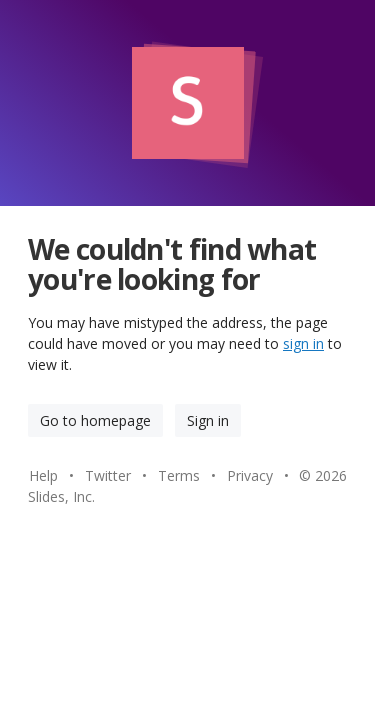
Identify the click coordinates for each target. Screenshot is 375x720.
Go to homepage (95, 420)
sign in (303, 343)
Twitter (108, 475)
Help (43, 475)
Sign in (208, 420)
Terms (179, 475)
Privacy (250, 475)
